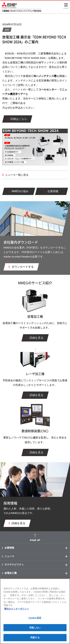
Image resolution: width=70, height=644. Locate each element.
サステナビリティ (37, 565)
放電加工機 (37, 573)
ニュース (37, 556)
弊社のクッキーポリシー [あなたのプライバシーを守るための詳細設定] (17, 609)
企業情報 (37, 548)
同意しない (35, 628)
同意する (35, 638)
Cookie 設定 (35, 618)
